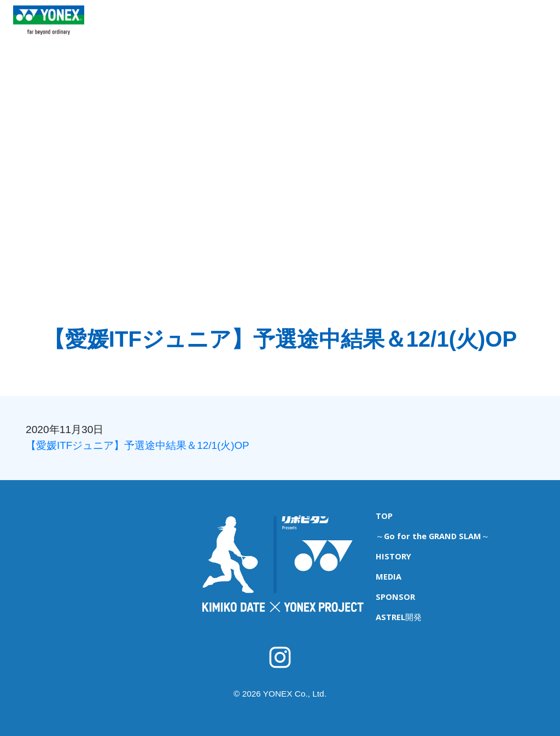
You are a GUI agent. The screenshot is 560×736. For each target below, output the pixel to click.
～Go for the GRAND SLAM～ (431, 533)
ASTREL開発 (531, 28)
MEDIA (429, 28)
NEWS (178, 28)
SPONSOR (476, 28)
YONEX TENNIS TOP (49, 43)
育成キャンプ (227, 28)
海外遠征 (337, 28)
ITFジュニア (285, 28)
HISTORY (384, 28)
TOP (143, 28)
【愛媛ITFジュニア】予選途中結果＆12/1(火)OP (138, 445)
